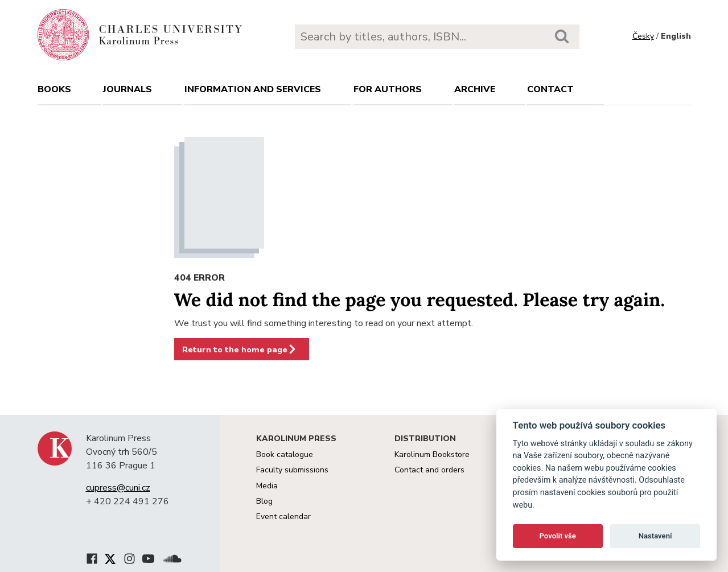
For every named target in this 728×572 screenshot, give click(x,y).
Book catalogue (285, 454)
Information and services (253, 89)
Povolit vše (558, 536)
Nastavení (655, 536)
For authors (388, 89)
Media (267, 486)
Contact (550, 89)
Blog (264, 501)
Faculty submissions (292, 470)
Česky (643, 36)
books (54, 89)
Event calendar (283, 517)
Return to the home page (240, 349)
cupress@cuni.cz (118, 488)
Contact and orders (429, 470)
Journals (127, 89)
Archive (475, 89)
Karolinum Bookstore (432, 454)
